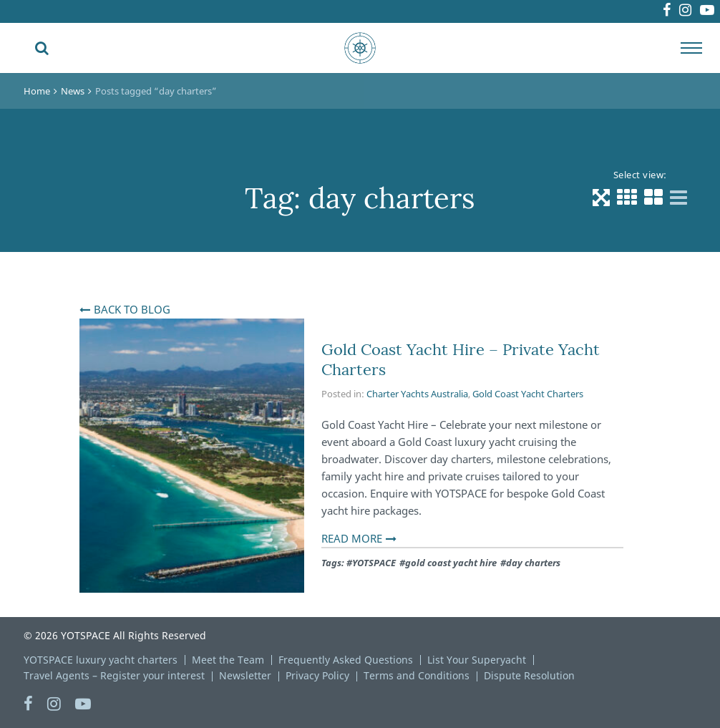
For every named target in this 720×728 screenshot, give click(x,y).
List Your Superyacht (477, 660)
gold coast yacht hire (451, 563)
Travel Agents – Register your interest (114, 675)
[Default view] (601, 197)
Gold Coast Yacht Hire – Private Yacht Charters (461, 359)
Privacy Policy (317, 675)
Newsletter (245, 675)
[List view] (678, 197)
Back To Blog (132, 309)
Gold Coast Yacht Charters (528, 394)
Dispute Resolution (529, 675)
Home (37, 91)
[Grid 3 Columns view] (627, 197)
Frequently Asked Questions (346, 660)
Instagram (662, 11)
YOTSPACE (374, 563)
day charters (533, 563)
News (73, 91)
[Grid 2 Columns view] (653, 197)
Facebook (627, 11)
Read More (352, 538)
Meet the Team (228, 660)
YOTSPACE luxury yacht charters (101, 660)
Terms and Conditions (417, 675)
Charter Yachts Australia (417, 394)
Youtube (700, 11)
